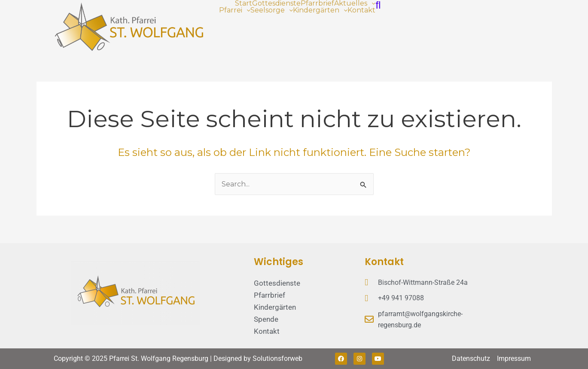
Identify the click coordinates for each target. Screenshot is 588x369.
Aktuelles (355, 3)
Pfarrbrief (317, 3)
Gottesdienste (276, 3)
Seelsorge (272, 10)
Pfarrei (235, 10)
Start (244, 3)
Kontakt (361, 10)
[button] (355, 3)
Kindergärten (320, 10)
